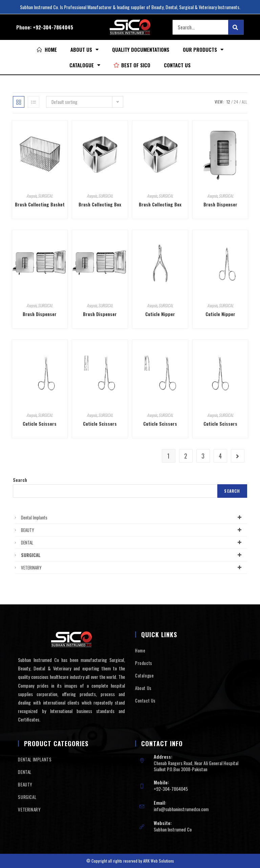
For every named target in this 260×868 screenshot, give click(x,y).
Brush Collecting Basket (40, 204)
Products (144, 663)
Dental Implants (132, 517)
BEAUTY (132, 530)
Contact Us (177, 65)
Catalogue (85, 65)
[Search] (236, 27)
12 (228, 102)
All (244, 102)
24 (236, 102)
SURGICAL (45, 196)
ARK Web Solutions (159, 861)
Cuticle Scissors (40, 424)
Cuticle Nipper (160, 314)
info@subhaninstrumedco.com (181, 809)
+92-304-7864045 (53, 27)
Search (20, 480)
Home (140, 650)
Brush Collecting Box (100, 204)
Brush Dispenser (220, 204)
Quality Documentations (141, 49)
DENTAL (132, 542)
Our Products (203, 50)
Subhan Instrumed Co (173, 829)
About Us (84, 50)
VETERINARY (132, 567)
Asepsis (31, 196)
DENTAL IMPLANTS (35, 759)
